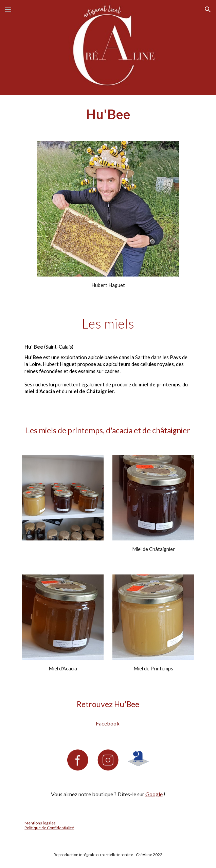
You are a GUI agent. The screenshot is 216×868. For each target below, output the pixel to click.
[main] (108, 114)
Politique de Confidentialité (49, 828)
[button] (8, 9)
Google (154, 794)
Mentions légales (40, 823)
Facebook (108, 723)
